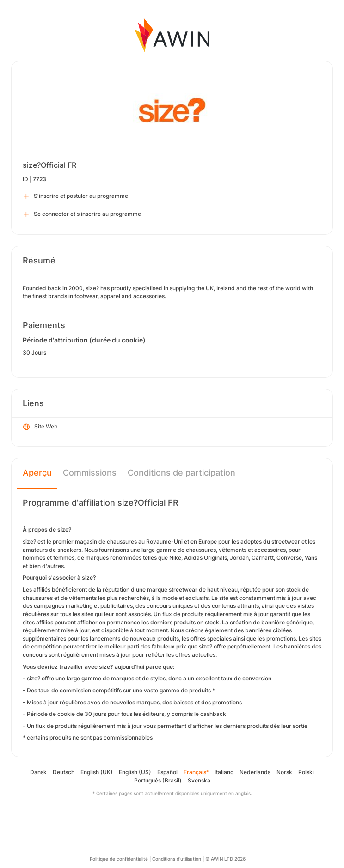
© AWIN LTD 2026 (225, 859)
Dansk (38, 772)
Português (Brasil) (158, 780)
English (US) (135, 772)
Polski (306, 772)
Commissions (90, 473)
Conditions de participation (181, 473)
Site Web (40, 427)
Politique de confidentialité (119, 859)
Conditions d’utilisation (177, 859)
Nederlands (255, 772)
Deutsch (64, 772)
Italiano (224, 772)
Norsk (284, 772)
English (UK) (97, 772)
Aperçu (37, 473)
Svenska (199, 780)
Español (167, 772)
